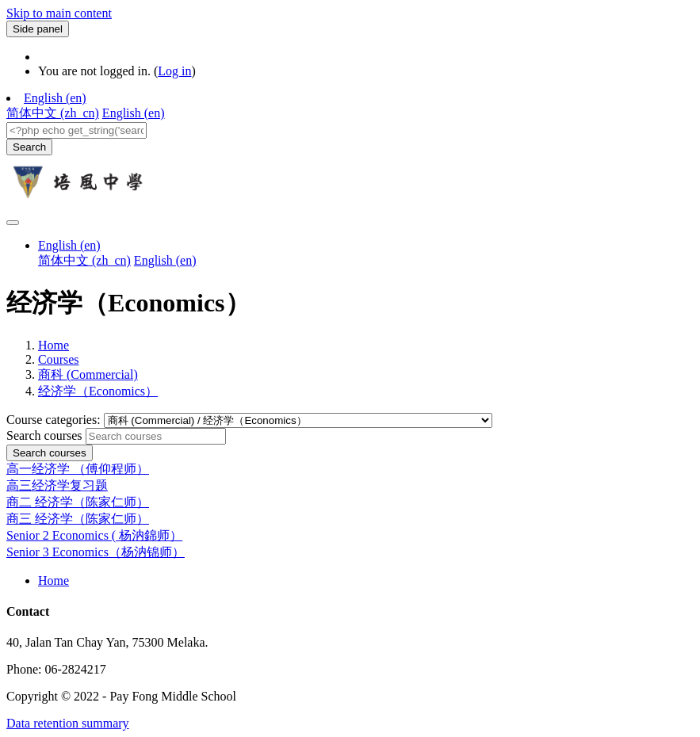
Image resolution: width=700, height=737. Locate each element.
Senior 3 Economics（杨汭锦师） (96, 552)
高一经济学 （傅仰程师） (78, 469)
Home (54, 345)
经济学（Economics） (98, 391)
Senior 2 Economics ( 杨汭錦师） (94, 535)
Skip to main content (59, 13)
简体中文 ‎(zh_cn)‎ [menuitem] (53, 113)
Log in (174, 71)
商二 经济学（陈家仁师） (78, 502)
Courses (59, 359)
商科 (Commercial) (88, 374)
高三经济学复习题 (57, 485)
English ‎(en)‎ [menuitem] (134, 113)
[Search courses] (156, 436)
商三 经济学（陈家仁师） (78, 519)
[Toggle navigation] (13, 223)
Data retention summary (68, 723)
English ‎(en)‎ (55, 98)
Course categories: (55, 420)
